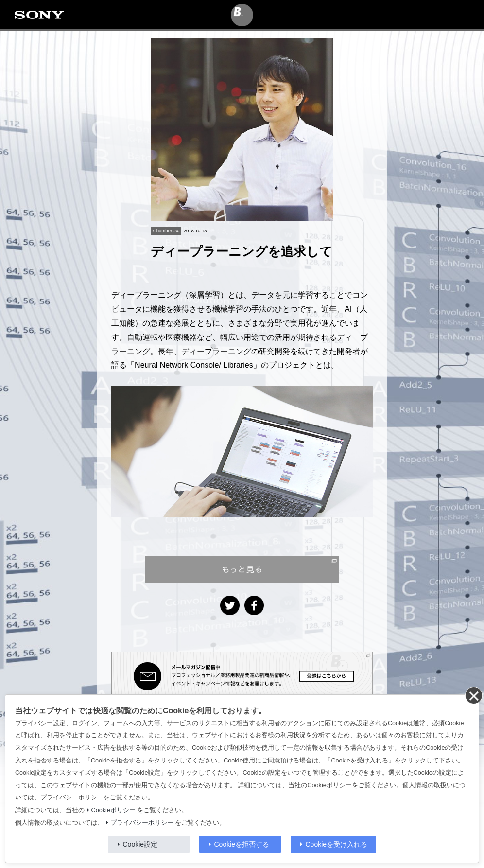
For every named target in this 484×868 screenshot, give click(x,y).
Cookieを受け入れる (337, 844)
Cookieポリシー (113, 810)
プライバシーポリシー (142, 823)
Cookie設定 (140, 844)
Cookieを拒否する (242, 844)
